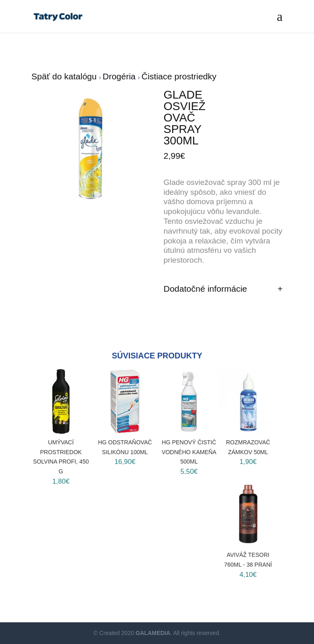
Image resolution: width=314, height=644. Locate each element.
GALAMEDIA (153, 633)
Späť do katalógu (65, 76)
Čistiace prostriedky (179, 76)
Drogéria (120, 76)
